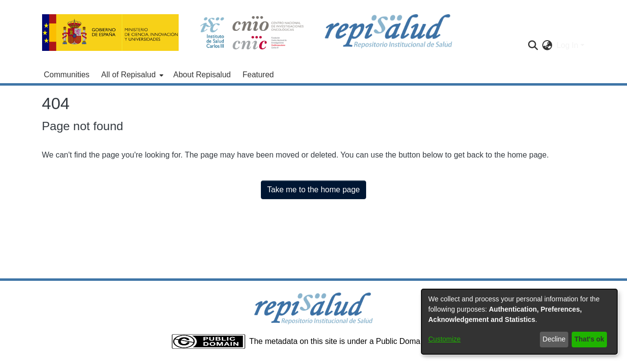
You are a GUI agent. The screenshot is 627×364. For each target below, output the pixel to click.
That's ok (590, 339)
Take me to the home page (313, 190)
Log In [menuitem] (567, 45)
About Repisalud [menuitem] (202, 75)
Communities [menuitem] (67, 75)
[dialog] (519, 322)
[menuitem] (131, 75)
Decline (554, 339)
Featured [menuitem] (258, 75)
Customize (444, 339)
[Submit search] (533, 45)
